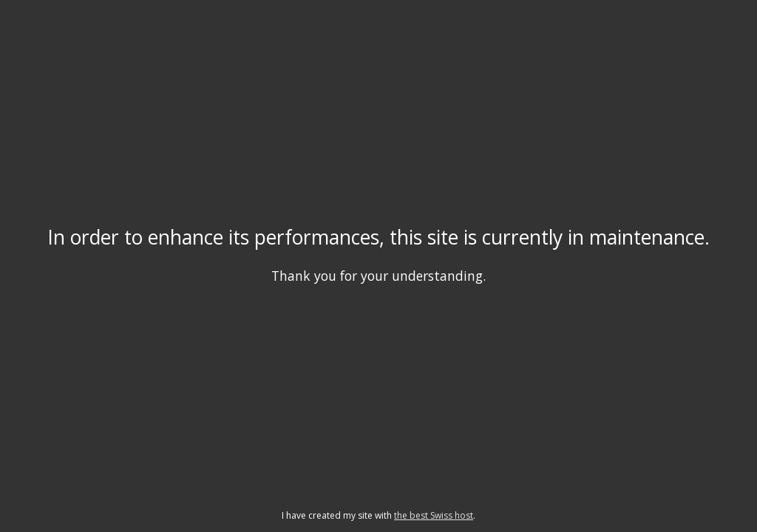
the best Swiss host (434, 515)
